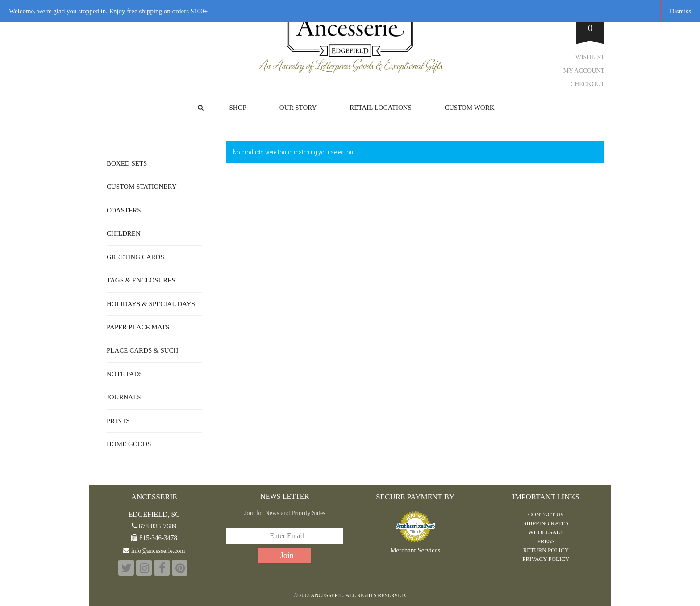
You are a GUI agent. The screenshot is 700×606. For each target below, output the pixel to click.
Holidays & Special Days (151, 304)
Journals (124, 397)
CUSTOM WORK (470, 108)
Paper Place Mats (138, 327)
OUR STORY (298, 108)
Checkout (587, 84)
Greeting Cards (135, 257)
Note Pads (125, 374)
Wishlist (590, 57)
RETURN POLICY (546, 550)
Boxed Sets (127, 163)
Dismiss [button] (680, 11)
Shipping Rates (546, 523)
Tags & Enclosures (141, 280)
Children (124, 233)
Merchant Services (415, 550)
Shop (237, 108)
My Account (584, 71)
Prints (118, 421)
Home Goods (129, 444)
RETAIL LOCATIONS (381, 108)
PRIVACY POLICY (546, 559)
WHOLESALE (546, 532)
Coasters (124, 210)
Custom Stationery (142, 187)
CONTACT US (546, 514)
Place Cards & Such (142, 350)
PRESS (546, 541)
